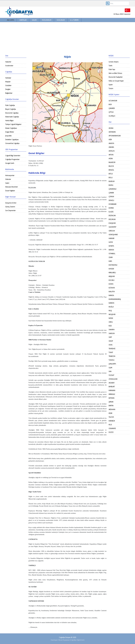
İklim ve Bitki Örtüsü (115, 73)
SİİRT (110, 337)
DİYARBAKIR (112, 204)
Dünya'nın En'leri (11, 203)
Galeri (34, 20)
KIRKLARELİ (112, 273)
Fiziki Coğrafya (10, 105)
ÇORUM (111, 197)
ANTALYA (112, 151)
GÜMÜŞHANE (113, 235)
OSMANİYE (112, 428)
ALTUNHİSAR (113, 101)
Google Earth (10, 163)
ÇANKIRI (111, 193)
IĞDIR (110, 413)
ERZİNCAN (112, 216)
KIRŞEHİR (112, 276)
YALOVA (111, 417)
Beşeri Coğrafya (11, 109)
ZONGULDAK (113, 379)
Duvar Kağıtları (10, 191)
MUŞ (110, 311)
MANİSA (111, 295)
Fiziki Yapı (112, 69)
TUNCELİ (112, 360)
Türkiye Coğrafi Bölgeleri (13, 124)
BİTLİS (111, 174)
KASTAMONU (113, 265)
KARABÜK (112, 421)
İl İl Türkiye (74, 20)
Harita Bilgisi (9, 121)
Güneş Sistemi (10, 207)
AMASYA (111, 143)
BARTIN (111, 406)
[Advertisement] (67, 38)
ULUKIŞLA (112, 116)
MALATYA (112, 292)
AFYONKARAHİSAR (115, 136)
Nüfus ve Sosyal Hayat (116, 81)
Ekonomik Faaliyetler (116, 77)
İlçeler (111, 85)
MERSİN (111, 250)
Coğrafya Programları (12, 159)
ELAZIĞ (111, 212)
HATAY (111, 242)
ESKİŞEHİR (112, 223)
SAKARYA (112, 330)
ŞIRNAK (111, 402)
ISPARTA (111, 246)
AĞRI (110, 140)
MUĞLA (111, 307)
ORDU (111, 322)
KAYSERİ (111, 269)
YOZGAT (111, 375)
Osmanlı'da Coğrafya (12, 143)
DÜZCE (111, 432)
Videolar (8, 179)
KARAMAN (112, 390)
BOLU (111, 178)
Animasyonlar (10, 175)
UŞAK (110, 368)
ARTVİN (111, 155)
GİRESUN (112, 231)
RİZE (110, 326)
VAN (110, 371)
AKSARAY (112, 383)
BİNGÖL (111, 170)
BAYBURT (112, 387)
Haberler (8, 62)
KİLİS (110, 425)
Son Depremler (10, 210)
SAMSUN (112, 333)
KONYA (111, 284)
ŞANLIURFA (112, 364)
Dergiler (8, 89)
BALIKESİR (112, 162)
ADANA (111, 128)
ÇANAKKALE (113, 189)
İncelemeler (47, 20)
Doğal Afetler (10, 132)
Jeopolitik (8, 136)
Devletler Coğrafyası (12, 140)
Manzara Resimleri (11, 187)
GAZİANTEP (112, 227)
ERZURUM (112, 219)
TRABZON (112, 356)
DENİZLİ (111, 200)
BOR (110, 104)
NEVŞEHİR (112, 314)
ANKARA (111, 147)
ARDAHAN (112, 409)
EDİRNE (111, 208)
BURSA (111, 185)
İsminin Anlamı (114, 62)
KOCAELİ (112, 280)
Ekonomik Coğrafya (12, 113)
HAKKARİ (111, 238)
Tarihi (110, 66)
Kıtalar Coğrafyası (11, 128)
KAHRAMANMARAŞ (115, 299)
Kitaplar (8, 82)
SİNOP (111, 341)
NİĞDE (111, 318)
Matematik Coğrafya (12, 117)
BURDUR (112, 181)
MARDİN (111, 303)
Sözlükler (61, 20)
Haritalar (23, 20)
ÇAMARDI (112, 108)
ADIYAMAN (112, 132)
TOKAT (111, 352)
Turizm (111, 88)
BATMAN (111, 398)
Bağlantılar (9, 93)
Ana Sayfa (10, 20)
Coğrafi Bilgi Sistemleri (13, 156)
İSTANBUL (112, 254)
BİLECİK (111, 166)
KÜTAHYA (112, 288)
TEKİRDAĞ (112, 349)
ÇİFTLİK (111, 112)
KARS (110, 261)
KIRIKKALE (112, 394)
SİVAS (111, 345)
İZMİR (111, 257)
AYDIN (111, 159)
